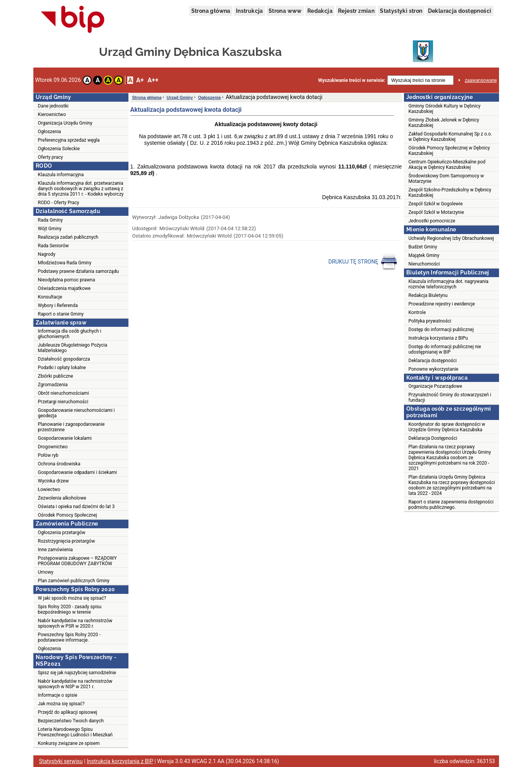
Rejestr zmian (356, 11)
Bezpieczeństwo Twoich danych (71, 721)
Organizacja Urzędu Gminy (65, 123)
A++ (153, 80)
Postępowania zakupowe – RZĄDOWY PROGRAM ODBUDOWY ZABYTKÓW (77, 561)
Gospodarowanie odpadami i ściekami (78, 472)
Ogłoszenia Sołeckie (59, 149)
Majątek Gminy (424, 255)
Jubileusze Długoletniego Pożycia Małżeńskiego (73, 348)
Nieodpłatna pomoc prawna (67, 280)
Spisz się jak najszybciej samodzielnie (77, 673)
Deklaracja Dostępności (433, 438)
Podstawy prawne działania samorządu (79, 271)
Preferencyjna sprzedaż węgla (69, 140)
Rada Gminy (50, 220)
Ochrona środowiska (59, 464)
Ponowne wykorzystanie (434, 369)
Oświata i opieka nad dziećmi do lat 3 (76, 507)
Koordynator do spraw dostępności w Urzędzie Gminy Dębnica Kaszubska (447, 427)
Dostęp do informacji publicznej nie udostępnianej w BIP (445, 349)
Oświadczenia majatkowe (64, 288)
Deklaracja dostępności (460, 11)
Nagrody (47, 254)
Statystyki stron (401, 11)
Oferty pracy (51, 157)
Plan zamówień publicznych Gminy (74, 581)
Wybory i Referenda (58, 305)
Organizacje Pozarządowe (435, 386)
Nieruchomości (424, 264)
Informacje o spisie (58, 695)
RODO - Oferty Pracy (59, 203)
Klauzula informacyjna (61, 175)
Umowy (46, 572)
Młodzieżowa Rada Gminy (65, 263)
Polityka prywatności (430, 321)
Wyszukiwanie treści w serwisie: (352, 80)
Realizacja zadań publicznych (68, 237)
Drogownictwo (53, 447)
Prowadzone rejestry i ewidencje (442, 304)
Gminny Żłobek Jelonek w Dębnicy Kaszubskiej (444, 123)
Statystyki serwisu (61, 761)
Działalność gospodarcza (64, 359)
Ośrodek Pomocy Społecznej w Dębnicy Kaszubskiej (449, 151)
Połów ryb (48, 455)
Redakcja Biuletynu (428, 295)
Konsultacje (50, 297)
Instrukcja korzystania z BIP (120, 761)
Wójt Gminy (50, 229)
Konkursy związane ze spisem (69, 743)
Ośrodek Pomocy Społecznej (68, 515)
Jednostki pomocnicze (432, 221)
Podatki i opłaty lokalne (62, 368)
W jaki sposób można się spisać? (72, 598)
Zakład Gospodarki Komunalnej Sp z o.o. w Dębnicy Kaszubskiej (451, 137)
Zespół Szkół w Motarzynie (436, 212)
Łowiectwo (49, 489)
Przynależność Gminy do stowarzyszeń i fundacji (450, 397)
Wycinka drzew (54, 481)
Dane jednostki (53, 106)
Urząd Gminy (180, 97)
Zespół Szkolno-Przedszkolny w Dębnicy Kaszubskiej (450, 193)
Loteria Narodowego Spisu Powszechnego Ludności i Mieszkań (75, 732)
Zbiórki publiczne (56, 376)
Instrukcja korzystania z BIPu (438, 338)
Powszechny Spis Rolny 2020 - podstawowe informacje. (69, 637)
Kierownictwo (52, 115)
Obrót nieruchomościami (64, 393)
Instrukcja (250, 11)
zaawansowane (481, 80)
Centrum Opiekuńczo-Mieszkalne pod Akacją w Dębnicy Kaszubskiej (447, 165)
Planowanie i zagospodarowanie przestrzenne (71, 427)
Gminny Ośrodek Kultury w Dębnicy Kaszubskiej (445, 109)
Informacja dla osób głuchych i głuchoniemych (70, 334)
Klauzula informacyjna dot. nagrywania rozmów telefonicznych (449, 284)
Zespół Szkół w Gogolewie (436, 204)
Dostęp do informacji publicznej (441, 330)
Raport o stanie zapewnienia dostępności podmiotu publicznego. (451, 505)
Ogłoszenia (50, 132)
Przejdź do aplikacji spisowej (68, 712)
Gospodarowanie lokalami (65, 438)
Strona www (285, 11)
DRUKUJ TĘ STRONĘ (363, 262)
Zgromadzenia (53, 385)
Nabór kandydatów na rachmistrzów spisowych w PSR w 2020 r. (75, 623)
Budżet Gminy (423, 247)
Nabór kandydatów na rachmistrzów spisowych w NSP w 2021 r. (75, 684)
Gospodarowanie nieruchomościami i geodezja (76, 413)
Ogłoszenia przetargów (62, 533)
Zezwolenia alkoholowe (62, 498)
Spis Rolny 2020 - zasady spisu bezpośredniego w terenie (70, 609)
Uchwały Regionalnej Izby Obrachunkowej (451, 238)
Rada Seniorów (54, 246)
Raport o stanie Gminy (61, 314)
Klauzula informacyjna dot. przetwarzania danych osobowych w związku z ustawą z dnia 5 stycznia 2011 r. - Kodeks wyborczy (81, 189)
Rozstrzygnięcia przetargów (67, 541)
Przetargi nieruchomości (63, 402)
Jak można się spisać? (62, 704)
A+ (140, 80)
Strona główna (211, 11)
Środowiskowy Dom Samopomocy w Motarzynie (446, 179)
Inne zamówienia (55, 550)
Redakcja (320, 11)
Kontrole (417, 312)
